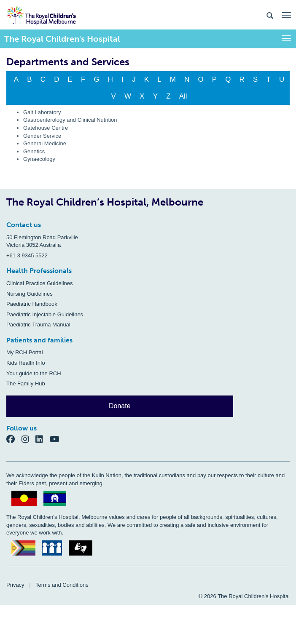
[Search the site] (270, 15)
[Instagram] (29, 439)
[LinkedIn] (43, 439)
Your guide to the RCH (34, 373)
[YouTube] (57, 439)
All (183, 96)
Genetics (34, 151)
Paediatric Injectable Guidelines (45, 314)
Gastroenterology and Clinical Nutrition (70, 120)
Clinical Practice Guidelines (40, 283)
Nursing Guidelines (30, 294)
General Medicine (45, 143)
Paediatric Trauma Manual (38, 325)
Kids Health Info (26, 363)
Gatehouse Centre (46, 128)
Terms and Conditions (62, 585)
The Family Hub (26, 383)
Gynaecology (39, 159)
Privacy (15, 585)
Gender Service (42, 136)
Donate (120, 406)
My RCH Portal (25, 352)
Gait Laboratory (42, 112)
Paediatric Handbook (32, 304)
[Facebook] (14, 439)
